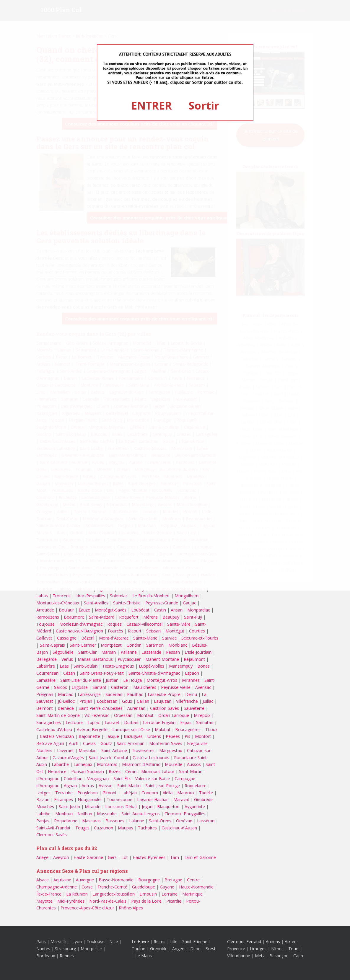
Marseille (59, 941)
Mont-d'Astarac (114, 638)
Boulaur (66, 610)
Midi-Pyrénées (71, 901)
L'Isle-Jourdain (198, 652)
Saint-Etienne (195, 941)
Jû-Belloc (66, 701)
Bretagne (173, 880)
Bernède (66, 708)
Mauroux (186, 793)
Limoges (258, 949)
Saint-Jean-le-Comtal (108, 758)
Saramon (155, 645)
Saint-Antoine (114, 750)
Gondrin (134, 645)
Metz (260, 956)
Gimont (110, 793)
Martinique (192, 894)
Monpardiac (199, 610)
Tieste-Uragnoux (118, 666)
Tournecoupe (119, 799)
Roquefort (129, 617)
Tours (294, 949)
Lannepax (83, 764)
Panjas (43, 821)
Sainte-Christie (127, 603)
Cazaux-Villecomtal (144, 624)
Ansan (177, 610)
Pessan (173, 652)
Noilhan (85, 814)
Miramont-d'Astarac (141, 764)
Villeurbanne (239, 956)
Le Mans (144, 956)
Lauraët (112, 722)
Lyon (77, 941)
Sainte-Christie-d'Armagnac (154, 673)
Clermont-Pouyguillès (185, 814)
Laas (64, 666)
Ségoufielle (63, 652)
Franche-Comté (112, 887)
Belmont (45, 708)
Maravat (181, 799)
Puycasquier (129, 659)
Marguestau (171, 750)
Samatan (205, 722)
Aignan (70, 786)
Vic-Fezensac (97, 715)
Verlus (67, 659)
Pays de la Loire (146, 901)
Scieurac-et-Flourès (200, 638)
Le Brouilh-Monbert (151, 596)
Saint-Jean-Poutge (163, 786)
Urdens (154, 736)
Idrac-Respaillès (90, 596)
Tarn (175, 857)
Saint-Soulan (86, 666)
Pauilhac (135, 694)
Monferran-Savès (166, 743)
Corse (87, 887)
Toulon (139, 949)
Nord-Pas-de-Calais (108, 901)
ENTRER (152, 106)
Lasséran (206, 821)
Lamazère (46, 680)
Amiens (273, 941)
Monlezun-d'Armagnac (81, 624)
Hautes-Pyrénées (149, 857)
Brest (210, 949)
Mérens (150, 617)
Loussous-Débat (121, 807)
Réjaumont (194, 659)
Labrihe (43, 814)
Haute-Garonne (88, 857)
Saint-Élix (122, 778)
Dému (191, 694)
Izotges (43, 793)
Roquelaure (196, 786)
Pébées (173, 736)
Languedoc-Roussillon (114, 894)
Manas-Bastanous (95, 659)
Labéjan (129, 793)
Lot (125, 857)
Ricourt (135, 631)
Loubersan (107, 701)
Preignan (45, 694)
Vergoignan (98, 778)
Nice (114, 941)
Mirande (93, 807)
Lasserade (151, 652)
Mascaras (91, 821)
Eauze (84, 610)
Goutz (106, 743)
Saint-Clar (87, 652)
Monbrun (64, 814)
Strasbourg (65, 949)
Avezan (106, 786)
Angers (179, 949)
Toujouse (45, 624)
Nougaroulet (90, 799)
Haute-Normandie (196, 887)
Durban (131, 722)
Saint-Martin (129, 786)
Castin (160, 610)
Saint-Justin (69, 807)
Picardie (174, 901)
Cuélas (89, 743)
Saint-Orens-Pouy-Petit (102, 673)
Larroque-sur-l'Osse (131, 729)
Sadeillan (114, 694)
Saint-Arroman (131, 743)
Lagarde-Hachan (153, 799)
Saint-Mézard (102, 617)
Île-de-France (49, 894)
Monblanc (178, 645)
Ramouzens (48, 617)
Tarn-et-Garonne (200, 857)
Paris (41, 941)
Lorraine (170, 894)
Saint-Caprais (52, 645)
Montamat (107, 764)
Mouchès (45, 807)
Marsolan (88, 750)
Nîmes (277, 949)
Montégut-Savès (111, 610)
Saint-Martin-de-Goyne (58, 715)
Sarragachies (49, 722)
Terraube (64, 793)
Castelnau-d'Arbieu (54, 729)
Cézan (69, 673)
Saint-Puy (193, 617)
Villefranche (187, 701)
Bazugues (133, 736)
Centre (193, 880)
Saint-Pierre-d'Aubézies (101, 708)
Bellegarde (47, 659)
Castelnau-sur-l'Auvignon (79, 631)
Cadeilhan (73, 778)
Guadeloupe (144, 887)
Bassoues (115, 821)
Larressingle (89, 694)
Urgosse (80, 687)
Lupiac (94, 722)
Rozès (115, 771)
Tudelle (206, 793)
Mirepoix (202, 715)
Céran (131, 771)
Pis (187, 736)
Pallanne (129, 652)
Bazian (43, 799)
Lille (174, 941)
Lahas (42, 596)
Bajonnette (89, 736)
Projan (86, 701)
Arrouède (45, 610)
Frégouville (197, 743)
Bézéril (88, 638)
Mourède (174, 764)
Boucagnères (188, 729)
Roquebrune (66, 821)
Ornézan (184, 821)
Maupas (126, 828)
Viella (168, 793)
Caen (298, 956)
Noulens (44, 750)
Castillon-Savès (165, 708)
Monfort (203, 736)
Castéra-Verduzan (57, 736)
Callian (143, 701)
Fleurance (57, 771)
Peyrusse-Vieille (176, 687)
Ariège (42, 857)
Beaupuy (171, 617)
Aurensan (136, 708)
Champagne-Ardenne (57, 887)
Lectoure (74, 722)
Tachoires (147, 828)
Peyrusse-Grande (162, 603)
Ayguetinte (195, 807)
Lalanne (137, 821)
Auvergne (85, 880)
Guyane (167, 887)
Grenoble (159, 949)
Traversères (143, 750)
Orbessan (123, 715)
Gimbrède (203, 799)
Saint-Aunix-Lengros (141, 814)
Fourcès (115, 631)
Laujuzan (163, 701)
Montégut (175, 631)
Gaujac (189, 603)
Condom (150, 793)
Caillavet (44, 638)
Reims (159, 941)
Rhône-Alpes (131, 908)
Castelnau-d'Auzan (179, 828)
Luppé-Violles (152, 666)
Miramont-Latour (158, 771)
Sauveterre (194, 708)
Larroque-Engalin (159, 722)
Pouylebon (88, 793)
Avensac (203, 687)
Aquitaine (62, 880)
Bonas (204, 666)
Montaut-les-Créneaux (58, 603)
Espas (186, 722)
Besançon (279, 956)
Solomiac (119, 596)
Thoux (211, 729)
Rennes (67, 956)
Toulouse (96, 941)
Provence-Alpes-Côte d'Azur (87, 908)
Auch (74, 743)
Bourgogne (149, 880)
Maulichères (145, 687)
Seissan (153, 631)
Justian (112, 680)
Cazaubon (104, 828)
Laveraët (65, 750)
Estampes (64, 799)
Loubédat (140, 610)
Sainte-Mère (179, 624)
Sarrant (99, 687)
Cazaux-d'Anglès (68, 758)
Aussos (194, 764)
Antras (88, 786)
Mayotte (44, 901)
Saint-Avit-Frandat (53, 828)
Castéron (120, 687)
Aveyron (61, 857)
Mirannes (191, 680)
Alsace (43, 880)
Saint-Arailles (96, 603)
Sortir (204, 106)
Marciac (65, 694)
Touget (82, 828)
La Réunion (77, 894)
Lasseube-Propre (164, 694)
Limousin (148, 894)
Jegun (147, 807)
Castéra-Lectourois (151, 758)
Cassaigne (67, 638)
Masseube (107, 814)
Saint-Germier (83, 645)
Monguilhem (187, 596)
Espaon (192, 673)
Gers (112, 857)
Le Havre (140, 941)
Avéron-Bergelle (92, 729)
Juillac (208, 701)
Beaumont (74, 617)
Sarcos (61, 687)
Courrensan (47, 673)
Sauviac (169, 638)
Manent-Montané (162, 659)
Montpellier (91, 949)
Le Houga (132, 680)
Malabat (163, 729)
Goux (127, 701)
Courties (197, 631)
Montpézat (111, 645)
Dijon (195, 949)
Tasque (112, 736)
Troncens (62, 596)
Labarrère (46, 666)
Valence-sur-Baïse (153, 778)
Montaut (145, 715)
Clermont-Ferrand (244, 941)
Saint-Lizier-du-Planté (81, 680)
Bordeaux (46, 956)
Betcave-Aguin (50, 743)
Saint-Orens (160, 821)
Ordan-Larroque (174, 715)
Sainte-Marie (145, 638)
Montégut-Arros (162, 680)
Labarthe (60, 764)
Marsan (109, 652)
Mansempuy (181, 666)
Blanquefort (169, 807)
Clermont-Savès (52, 835)
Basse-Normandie (116, 880)
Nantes (43, 949)
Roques (114, 624)
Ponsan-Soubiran (88, 771)
